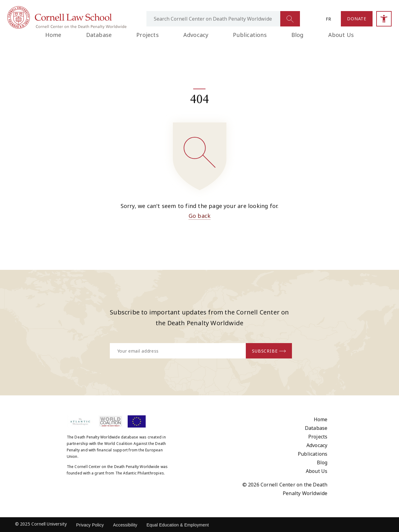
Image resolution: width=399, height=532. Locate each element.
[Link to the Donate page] (357, 19)
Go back (199, 216)
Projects (148, 35)
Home (53, 35)
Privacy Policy (90, 525)
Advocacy (196, 35)
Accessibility (125, 525)
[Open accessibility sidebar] (384, 19)
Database (99, 35)
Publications (250, 35)
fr (328, 19)
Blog (297, 35)
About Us (341, 35)
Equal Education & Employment (178, 525)
